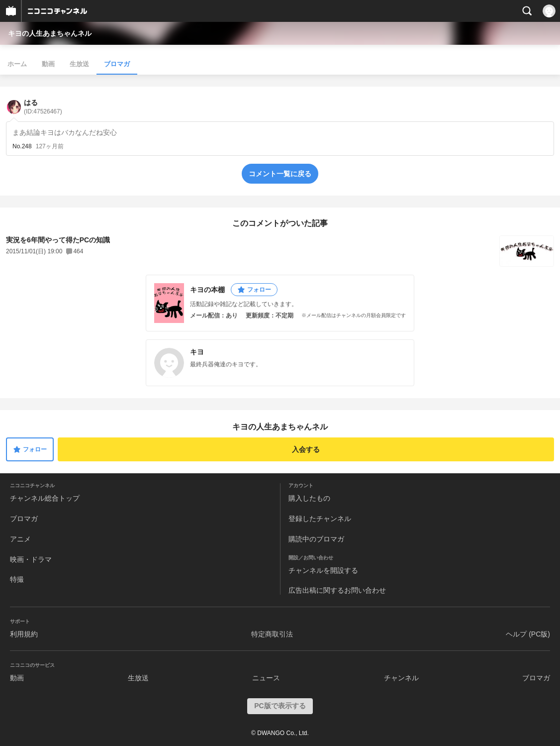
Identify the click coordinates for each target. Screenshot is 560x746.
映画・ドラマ (31, 559)
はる (43, 107)
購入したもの (309, 498)
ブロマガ (117, 64)
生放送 (79, 64)
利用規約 (24, 634)
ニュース (266, 678)
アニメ (20, 539)
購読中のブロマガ (316, 539)
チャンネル (401, 678)
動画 (48, 64)
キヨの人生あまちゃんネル (50, 33)
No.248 (22, 146)
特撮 (17, 579)
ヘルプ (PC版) (528, 634)
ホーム (17, 64)
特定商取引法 (272, 634)
